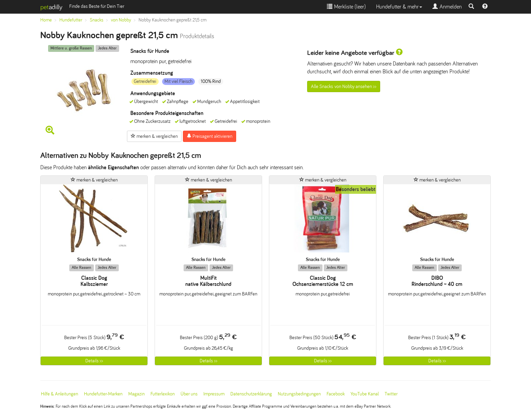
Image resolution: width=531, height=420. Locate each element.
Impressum (214, 394)
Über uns (189, 394)
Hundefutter (71, 20)
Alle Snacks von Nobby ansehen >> (344, 86)
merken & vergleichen (154, 136)
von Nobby (121, 20)
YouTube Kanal (365, 394)
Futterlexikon (163, 394)
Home (46, 20)
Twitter (391, 394)
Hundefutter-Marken (103, 394)
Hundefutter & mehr (399, 7)
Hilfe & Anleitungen (60, 394)
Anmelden (447, 7)
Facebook (336, 394)
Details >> (94, 361)
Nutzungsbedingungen (299, 394)
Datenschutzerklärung (251, 394)
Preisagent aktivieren (210, 136)
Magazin (137, 394)
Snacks (97, 20)
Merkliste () (346, 7)
